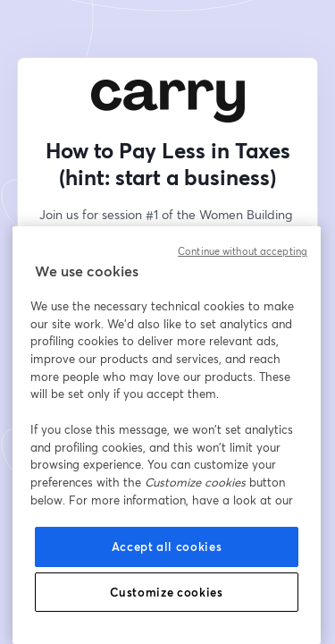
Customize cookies (166, 592)
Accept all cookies (167, 547)
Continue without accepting (243, 251)
